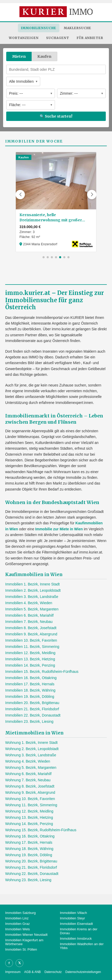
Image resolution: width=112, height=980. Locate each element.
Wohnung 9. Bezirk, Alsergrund (30, 792)
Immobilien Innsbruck (76, 939)
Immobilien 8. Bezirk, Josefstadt (31, 628)
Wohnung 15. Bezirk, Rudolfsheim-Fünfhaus (41, 830)
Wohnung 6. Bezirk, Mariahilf (28, 774)
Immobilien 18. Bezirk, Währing (30, 690)
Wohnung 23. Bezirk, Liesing (28, 880)
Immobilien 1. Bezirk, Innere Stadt (32, 584)
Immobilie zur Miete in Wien (59, 529)
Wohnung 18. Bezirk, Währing (29, 849)
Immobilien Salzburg (20, 913)
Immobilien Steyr (72, 918)
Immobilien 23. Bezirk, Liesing (29, 721)
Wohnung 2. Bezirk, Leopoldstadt (32, 749)
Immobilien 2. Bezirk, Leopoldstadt (33, 590)
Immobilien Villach (73, 913)
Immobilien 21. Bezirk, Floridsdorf (32, 709)
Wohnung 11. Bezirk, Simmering (31, 805)
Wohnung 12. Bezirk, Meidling (29, 811)
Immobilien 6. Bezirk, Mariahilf (29, 615)
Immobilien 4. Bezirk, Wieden (29, 603)
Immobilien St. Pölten (21, 949)
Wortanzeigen (24, 38)
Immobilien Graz (17, 924)
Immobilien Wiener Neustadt (26, 935)
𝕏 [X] (19, 963)
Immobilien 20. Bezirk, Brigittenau (32, 703)
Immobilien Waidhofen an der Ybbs (82, 946)
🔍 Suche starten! (56, 116)
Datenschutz (53, 972)
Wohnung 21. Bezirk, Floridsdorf (31, 867)
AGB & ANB (32, 972)
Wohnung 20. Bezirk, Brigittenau (31, 861)
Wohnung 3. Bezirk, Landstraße (31, 755)
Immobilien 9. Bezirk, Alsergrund (31, 634)
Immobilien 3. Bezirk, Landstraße (32, 597)
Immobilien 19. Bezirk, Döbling (30, 697)
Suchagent (58, 38)
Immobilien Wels (17, 929)
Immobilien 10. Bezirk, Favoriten (31, 640)
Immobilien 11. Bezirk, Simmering (32, 647)
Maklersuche (78, 28)
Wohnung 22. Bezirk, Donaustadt (32, 874)
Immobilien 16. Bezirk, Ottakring (31, 678)
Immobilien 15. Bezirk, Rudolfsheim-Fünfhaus (42, 672)
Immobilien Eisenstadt (76, 924)
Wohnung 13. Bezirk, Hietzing (29, 817)
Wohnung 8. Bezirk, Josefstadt (30, 786)
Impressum (13, 972)
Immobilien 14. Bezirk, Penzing (30, 665)
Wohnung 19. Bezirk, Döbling (29, 855)
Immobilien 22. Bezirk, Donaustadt (33, 715)
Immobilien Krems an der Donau (79, 931)
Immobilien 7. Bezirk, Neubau (29, 622)
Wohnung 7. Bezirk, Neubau (28, 780)
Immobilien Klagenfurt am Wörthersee (24, 942)
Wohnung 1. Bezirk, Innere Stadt (31, 743)
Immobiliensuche (39, 28)
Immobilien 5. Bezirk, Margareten (32, 609)
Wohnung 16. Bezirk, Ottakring (30, 836)
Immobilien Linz (17, 918)
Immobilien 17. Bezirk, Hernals (30, 684)
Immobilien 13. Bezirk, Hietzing (30, 659)
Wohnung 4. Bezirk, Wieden (28, 761)
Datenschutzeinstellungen (83, 972)
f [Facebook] (9, 963)
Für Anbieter (90, 38)
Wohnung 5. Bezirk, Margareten (31, 768)
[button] (20, 195)
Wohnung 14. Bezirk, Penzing (29, 824)
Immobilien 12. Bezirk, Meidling (30, 653)
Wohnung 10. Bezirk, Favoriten (30, 799)
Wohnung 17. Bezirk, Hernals (29, 842)
